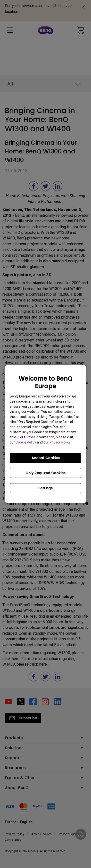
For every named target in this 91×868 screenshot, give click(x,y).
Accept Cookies (46, 458)
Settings (45, 488)
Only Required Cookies (45, 473)
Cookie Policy (26, 442)
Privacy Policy (60, 442)
